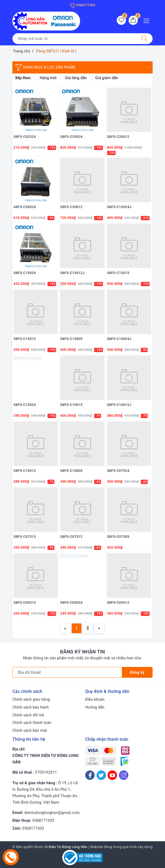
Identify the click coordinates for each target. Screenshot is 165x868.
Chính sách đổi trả (28, 715)
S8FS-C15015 (118, 273)
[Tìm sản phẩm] (74, 39)
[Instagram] (124, 775)
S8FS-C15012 (25, 339)
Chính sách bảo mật (30, 730)
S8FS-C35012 (118, 137)
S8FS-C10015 (71, 405)
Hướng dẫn (95, 707)
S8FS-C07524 (118, 471)
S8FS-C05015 (25, 602)
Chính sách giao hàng (31, 699)
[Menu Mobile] (148, 20)
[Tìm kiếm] (144, 39)
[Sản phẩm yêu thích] (121, 20)
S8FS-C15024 (25, 273)
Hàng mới (45, 78)
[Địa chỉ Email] (67, 672)
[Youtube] (112, 775)
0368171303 (82, 5)
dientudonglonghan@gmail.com (52, 813)
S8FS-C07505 (118, 537)
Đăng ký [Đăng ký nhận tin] (137, 672)
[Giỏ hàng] (133, 20)
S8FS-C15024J (119, 207)
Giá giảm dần (104, 78)
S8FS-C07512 (71, 537)
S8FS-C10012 (25, 471)
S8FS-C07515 (25, 537)
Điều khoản (95, 699)
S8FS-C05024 (71, 602)
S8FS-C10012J (119, 405)
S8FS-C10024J (119, 339)
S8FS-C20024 (25, 207)
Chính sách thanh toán (32, 723)
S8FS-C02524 (25, 137)
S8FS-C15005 (71, 339)
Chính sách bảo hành (31, 707)
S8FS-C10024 (25, 405)
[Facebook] (90, 775)
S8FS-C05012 (118, 602)
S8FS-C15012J (72, 273)
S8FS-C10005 (71, 471)
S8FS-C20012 (71, 207)
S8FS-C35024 (71, 137)
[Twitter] (101, 775)
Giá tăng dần (73, 78)
